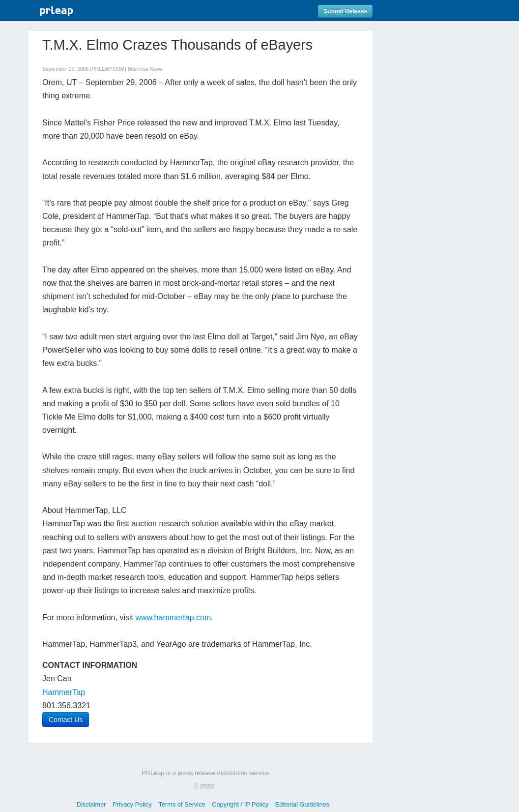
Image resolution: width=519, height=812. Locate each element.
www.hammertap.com (173, 617)
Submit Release (345, 11)
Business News (145, 69)
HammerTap (64, 692)
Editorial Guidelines (302, 804)
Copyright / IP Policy (240, 804)
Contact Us (66, 720)
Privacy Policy (132, 804)
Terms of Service (182, 804)
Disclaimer (91, 804)
